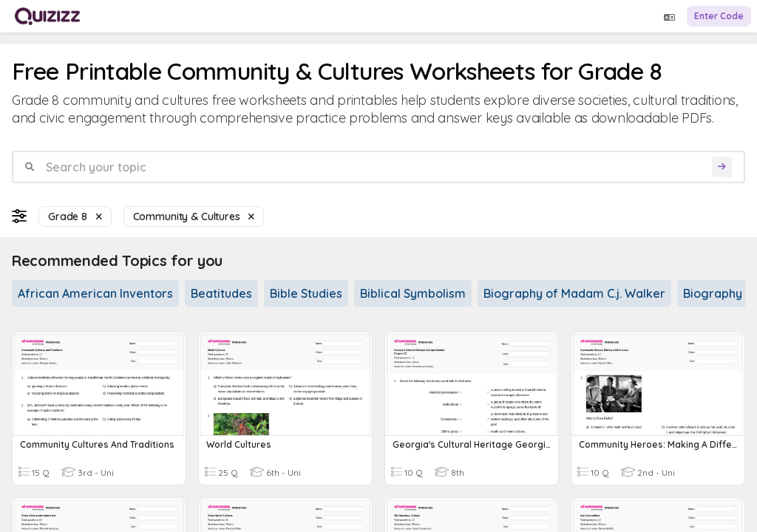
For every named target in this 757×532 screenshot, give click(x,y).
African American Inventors (95, 293)
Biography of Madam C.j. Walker (574, 293)
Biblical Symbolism (413, 293)
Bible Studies (306, 293)
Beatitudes (221, 293)
